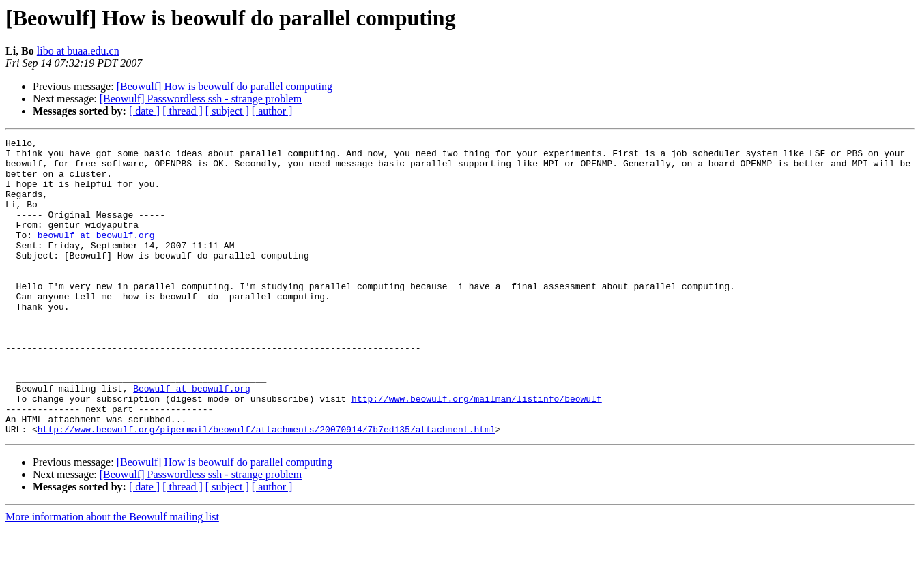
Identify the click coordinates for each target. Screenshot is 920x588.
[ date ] (144, 111)
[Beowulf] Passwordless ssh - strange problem (201, 99)
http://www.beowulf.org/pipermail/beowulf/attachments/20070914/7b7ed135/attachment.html (267, 488)
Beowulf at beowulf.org (192, 439)
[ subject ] (227, 111)
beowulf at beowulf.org (96, 255)
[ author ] (272, 111)
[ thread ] (183, 111)
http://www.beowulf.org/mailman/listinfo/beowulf (477, 452)
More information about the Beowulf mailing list (112, 576)
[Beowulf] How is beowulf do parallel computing (225, 86)
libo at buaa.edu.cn (78, 51)
